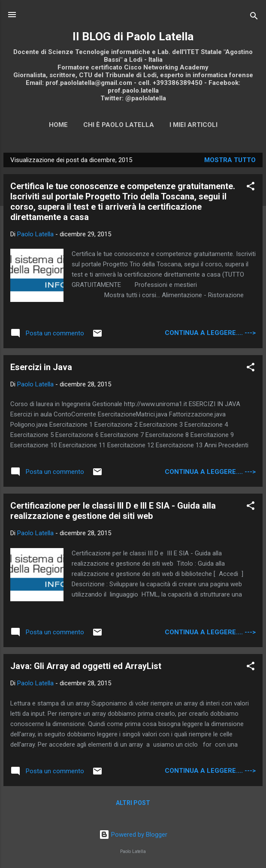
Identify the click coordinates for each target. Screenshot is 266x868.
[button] (251, 188)
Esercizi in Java (41, 367)
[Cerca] (254, 17)
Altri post (133, 803)
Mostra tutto (230, 160)
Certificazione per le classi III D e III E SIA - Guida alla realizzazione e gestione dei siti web (113, 511)
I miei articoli (193, 125)
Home (58, 125)
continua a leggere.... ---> (210, 333)
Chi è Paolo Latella (119, 125)
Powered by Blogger (133, 835)
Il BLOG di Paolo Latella (133, 36)
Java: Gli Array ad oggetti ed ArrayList (86, 666)
